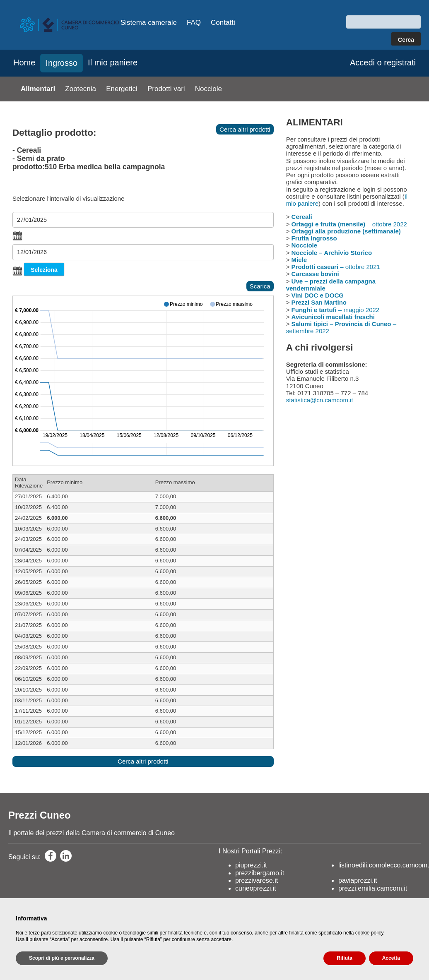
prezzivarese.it (257, 880)
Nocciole (208, 89)
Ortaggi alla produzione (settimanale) (346, 231)
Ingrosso (61, 63)
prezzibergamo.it (260, 873)
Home (24, 62)
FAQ (194, 23)
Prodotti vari (166, 89)
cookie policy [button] (369, 933)
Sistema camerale (149, 23)
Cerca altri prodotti (245, 129)
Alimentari (38, 89)
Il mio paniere (113, 62)
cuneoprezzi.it (256, 888)
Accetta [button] (391, 958)
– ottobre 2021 (336, 267)
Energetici (122, 89)
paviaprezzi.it (358, 880)
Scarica (260, 286)
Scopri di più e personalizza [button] (62, 958)
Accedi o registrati (383, 62)
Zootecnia (81, 89)
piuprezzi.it (251, 865)
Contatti (223, 23)
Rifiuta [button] (344, 958)
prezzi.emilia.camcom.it (373, 888)
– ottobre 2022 (349, 224)
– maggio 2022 (336, 310)
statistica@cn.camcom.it (320, 400)
